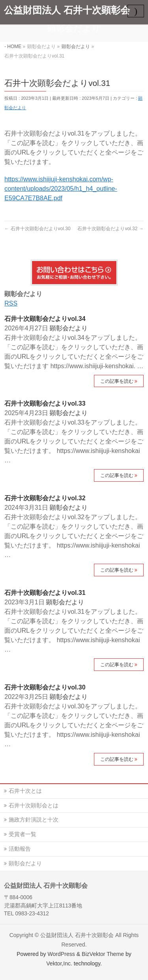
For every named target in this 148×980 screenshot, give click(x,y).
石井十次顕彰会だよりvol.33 (45, 403)
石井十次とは (25, 791)
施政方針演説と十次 (34, 820)
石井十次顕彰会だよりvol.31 (45, 593)
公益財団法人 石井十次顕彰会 (67, 10)
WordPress (61, 954)
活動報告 (20, 849)
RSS (11, 303)
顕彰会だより (69, 328)
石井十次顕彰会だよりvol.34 (45, 319)
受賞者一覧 (22, 834)
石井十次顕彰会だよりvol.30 (37, 229)
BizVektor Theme (103, 954)
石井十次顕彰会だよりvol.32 (110, 229)
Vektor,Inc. (59, 963)
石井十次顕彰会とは (34, 805)
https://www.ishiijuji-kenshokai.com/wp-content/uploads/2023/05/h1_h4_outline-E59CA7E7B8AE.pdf (61, 189)
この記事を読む (117, 381)
